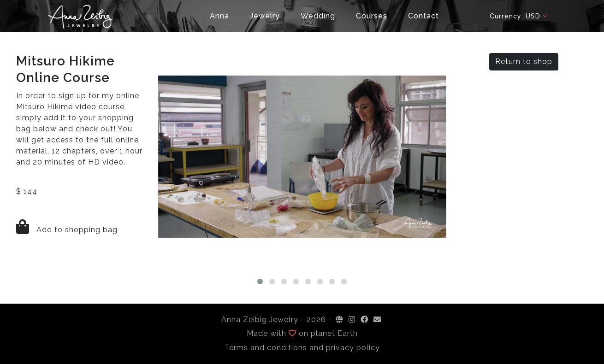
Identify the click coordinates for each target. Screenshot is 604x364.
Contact (423, 16)
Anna (219, 16)
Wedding (318, 16)
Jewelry (265, 16)
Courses (372, 16)
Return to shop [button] (524, 62)
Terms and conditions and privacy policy (302, 348)
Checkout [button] (179, 16)
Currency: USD (515, 16)
